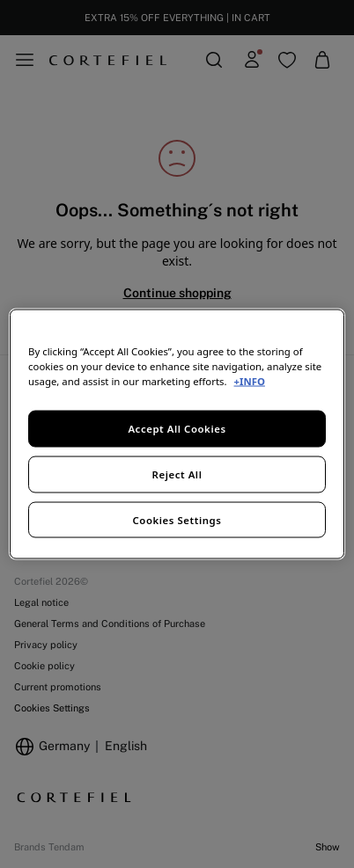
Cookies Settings (177, 519)
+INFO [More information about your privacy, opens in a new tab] (250, 380)
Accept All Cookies (177, 428)
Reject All (177, 474)
